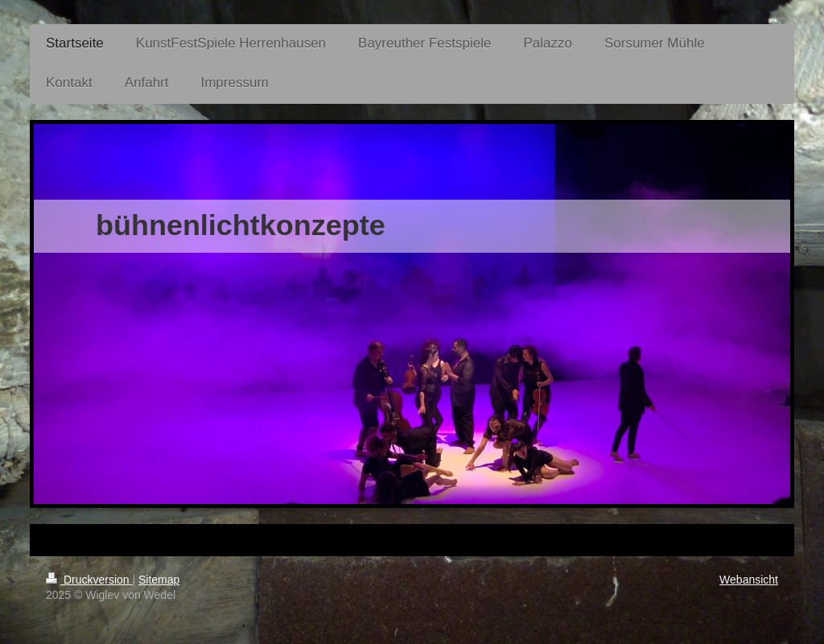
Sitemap (159, 580)
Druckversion (89, 580)
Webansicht (749, 580)
